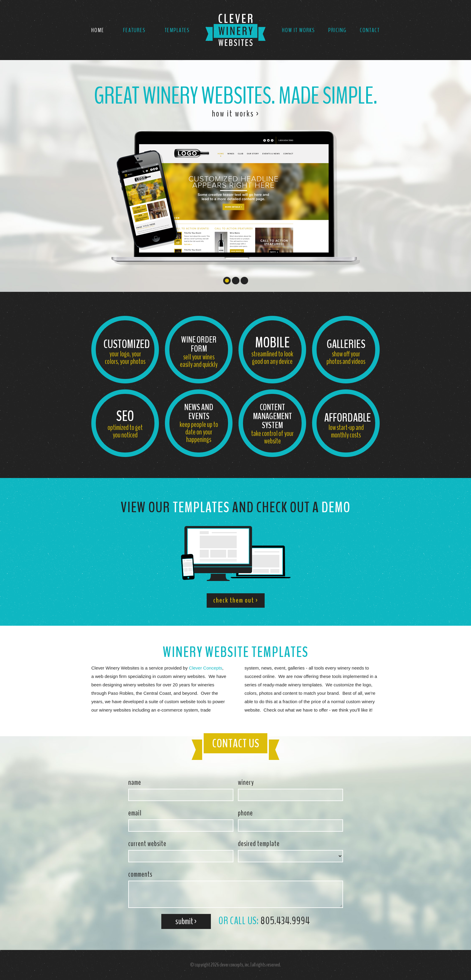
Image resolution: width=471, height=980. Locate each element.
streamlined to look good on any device (272, 350)
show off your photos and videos (346, 351)
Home (98, 30)
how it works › (236, 114)
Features (134, 30)
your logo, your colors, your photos (127, 351)
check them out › (236, 600)
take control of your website (272, 424)
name (135, 782)
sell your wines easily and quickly (199, 352)
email (135, 813)
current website (147, 844)
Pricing (337, 30)
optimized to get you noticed (125, 423)
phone (245, 813)
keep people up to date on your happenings (199, 423)
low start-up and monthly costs (348, 425)
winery (246, 782)
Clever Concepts (206, 668)
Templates (177, 30)
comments (140, 874)
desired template (259, 844)
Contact (370, 30)
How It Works (299, 30)
